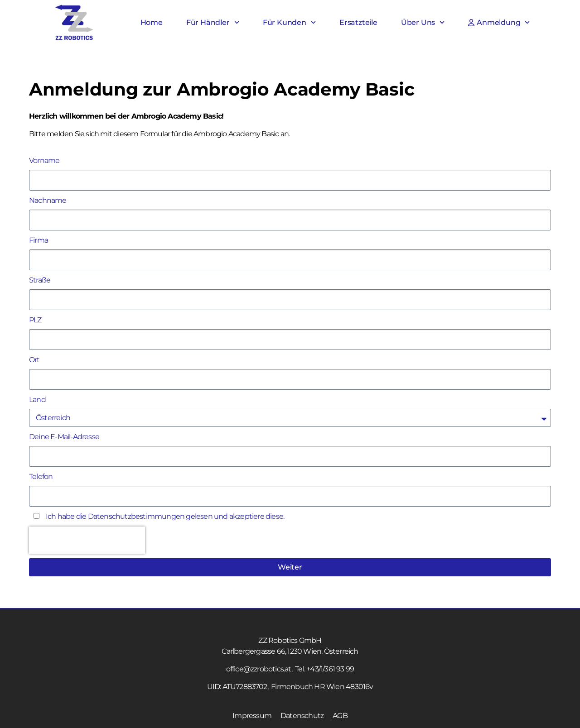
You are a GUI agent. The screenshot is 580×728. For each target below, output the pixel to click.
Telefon (41, 477)
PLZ (35, 320)
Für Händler (213, 23)
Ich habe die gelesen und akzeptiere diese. (165, 516)
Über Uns (423, 23)
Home (152, 22)
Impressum (252, 716)
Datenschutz (302, 716)
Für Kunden (289, 23)
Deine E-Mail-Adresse (64, 437)
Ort (34, 360)
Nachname (48, 200)
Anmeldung (499, 23)
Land (37, 400)
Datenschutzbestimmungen (136, 516)
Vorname (44, 160)
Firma (39, 240)
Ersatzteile (358, 22)
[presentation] (87, 540)
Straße (40, 280)
